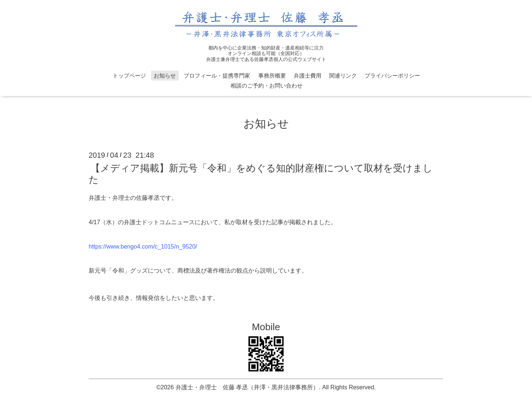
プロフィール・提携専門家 (217, 76)
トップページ (129, 76)
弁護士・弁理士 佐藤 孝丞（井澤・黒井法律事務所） (247, 387)
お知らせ (165, 76)
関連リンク (343, 76)
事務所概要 (272, 76)
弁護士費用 (308, 76)
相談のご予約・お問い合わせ (267, 86)
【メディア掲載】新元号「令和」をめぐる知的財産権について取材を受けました (261, 174)
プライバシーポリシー (392, 76)
